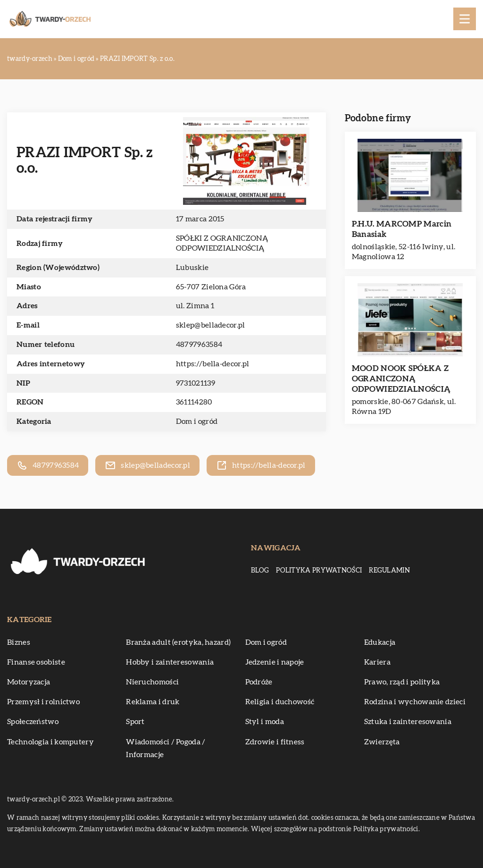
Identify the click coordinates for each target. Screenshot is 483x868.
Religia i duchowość (280, 702)
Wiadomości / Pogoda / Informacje (166, 748)
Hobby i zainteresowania (170, 662)
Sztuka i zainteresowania (408, 722)
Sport (135, 722)
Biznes (19, 642)
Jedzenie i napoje (275, 662)
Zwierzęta (382, 742)
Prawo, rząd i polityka (402, 682)
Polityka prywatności (319, 571)
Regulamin (389, 571)
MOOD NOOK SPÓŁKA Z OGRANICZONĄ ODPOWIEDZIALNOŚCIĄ (401, 379)
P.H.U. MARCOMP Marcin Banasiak (402, 229)
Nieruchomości (152, 682)
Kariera (377, 662)
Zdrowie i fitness (275, 742)
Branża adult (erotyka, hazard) (178, 642)
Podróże (259, 682)
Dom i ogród (197, 421)
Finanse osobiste (36, 662)
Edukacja (380, 642)
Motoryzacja (29, 682)
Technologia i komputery (50, 742)
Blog (260, 571)
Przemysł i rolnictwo (43, 702)
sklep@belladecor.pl (211, 325)
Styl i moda (265, 722)
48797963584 (199, 345)
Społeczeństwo (33, 722)
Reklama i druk (153, 702)
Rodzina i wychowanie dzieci (415, 702)
